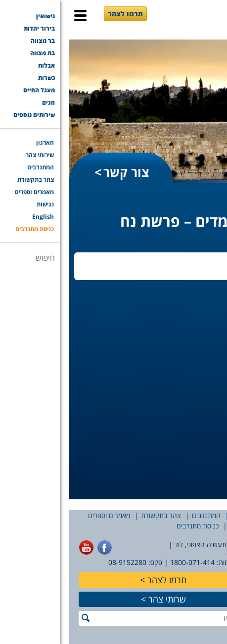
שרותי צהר (98, 599)
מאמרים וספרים (40, 515)
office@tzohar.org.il (190, 553)
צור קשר (57, 172)
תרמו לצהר (56, 14)
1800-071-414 (123, 562)
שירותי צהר (178, 515)
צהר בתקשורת (92, 515)
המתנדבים (137, 515)
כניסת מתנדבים (128, 526)
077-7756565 (201, 562)
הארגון (213, 515)
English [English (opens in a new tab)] (172, 526)
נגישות (204, 526)
